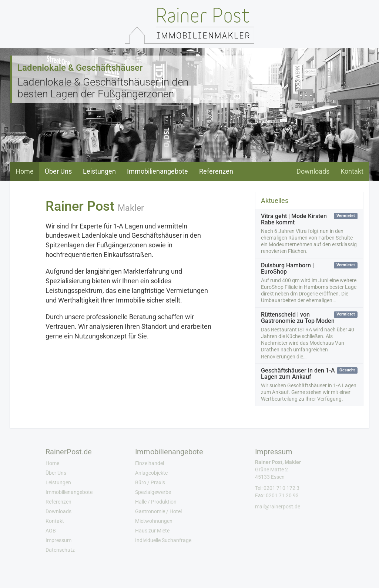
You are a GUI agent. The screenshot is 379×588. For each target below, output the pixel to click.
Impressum (58, 540)
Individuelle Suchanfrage (163, 540)
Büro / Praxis (150, 482)
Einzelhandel (150, 463)
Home (25, 171)
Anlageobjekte (151, 473)
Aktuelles (275, 201)
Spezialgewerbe (153, 492)
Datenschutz (60, 550)
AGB (51, 531)
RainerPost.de (69, 452)
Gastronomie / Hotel (158, 511)
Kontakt (352, 171)
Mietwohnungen (154, 521)
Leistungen (99, 171)
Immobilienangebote (157, 171)
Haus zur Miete (152, 531)
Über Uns (58, 171)
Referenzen (216, 171)
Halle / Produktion (156, 502)
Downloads (313, 171)
